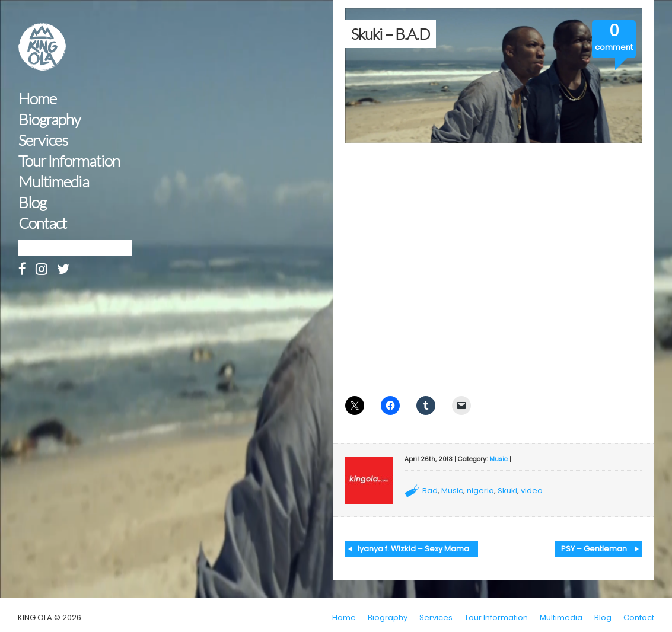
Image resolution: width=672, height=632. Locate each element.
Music (499, 459)
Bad (430, 491)
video (532, 491)
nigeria (480, 491)
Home (37, 99)
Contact (42, 223)
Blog (32, 202)
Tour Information (69, 161)
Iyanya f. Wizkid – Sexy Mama (413, 549)
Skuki (507, 491)
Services (43, 140)
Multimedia (54, 182)
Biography (50, 119)
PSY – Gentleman (594, 549)
